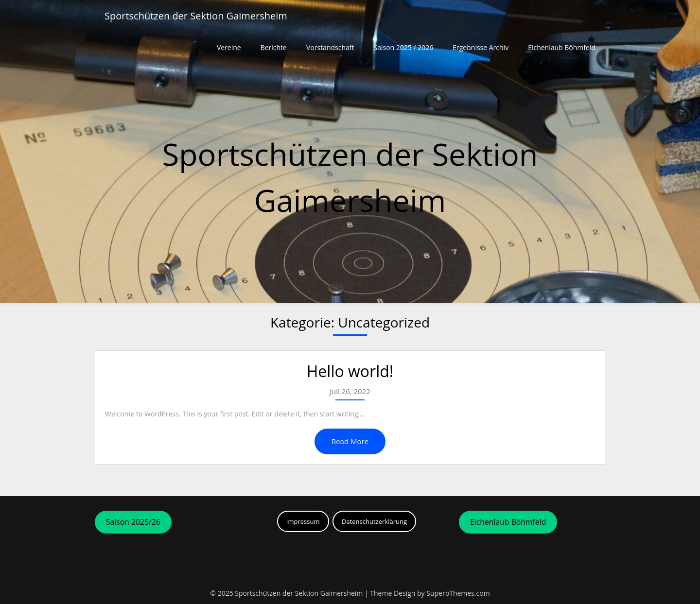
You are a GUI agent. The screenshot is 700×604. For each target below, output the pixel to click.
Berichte (274, 47)
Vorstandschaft (330, 47)
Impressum (303, 521)
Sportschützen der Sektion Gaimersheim (196, 16)
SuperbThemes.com (458, 593)
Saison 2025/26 (133, 522)
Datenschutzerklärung (374, 521)
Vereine (229, 47)
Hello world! (350, 371)
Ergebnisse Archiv (481, 47)
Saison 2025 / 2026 (404, 47)
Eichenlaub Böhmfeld (562, 47)
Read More (350, 441)
